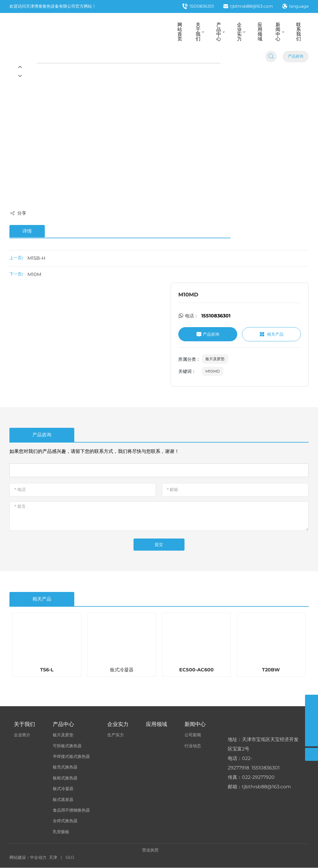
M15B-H (36, 258)
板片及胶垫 (215, 359)
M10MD (213, 371)
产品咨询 (296, 57)
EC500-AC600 (196, 670)
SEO (70, 857)
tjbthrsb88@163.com (248, 7)
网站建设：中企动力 (28, 857)
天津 (53, 857)
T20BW (271, 670)
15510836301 (198, 7)
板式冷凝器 (122, 670)
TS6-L (47, 670)
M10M (34, 274)
